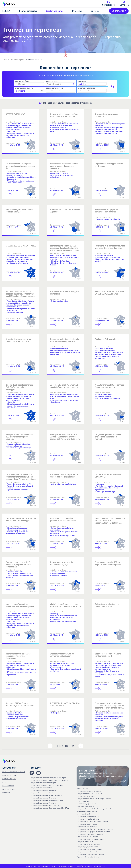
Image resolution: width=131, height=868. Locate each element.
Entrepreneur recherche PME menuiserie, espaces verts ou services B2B (18, 564)
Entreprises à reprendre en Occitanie (43, 803)
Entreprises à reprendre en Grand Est (43, 790)
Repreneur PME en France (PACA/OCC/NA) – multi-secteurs (20, 704)
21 (73, 746)
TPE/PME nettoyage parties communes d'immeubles (107, 211)
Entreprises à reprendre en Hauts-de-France (46, 795)
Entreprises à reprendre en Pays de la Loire (45, 805)
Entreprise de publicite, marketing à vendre (92, 821)
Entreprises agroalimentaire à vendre (90, 834)
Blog (4, 782)
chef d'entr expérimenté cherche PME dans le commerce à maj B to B (65, 605)
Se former (96, 11)
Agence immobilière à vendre (87, 806)
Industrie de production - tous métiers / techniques (108, 605)
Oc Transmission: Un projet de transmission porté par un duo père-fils (21, 166)
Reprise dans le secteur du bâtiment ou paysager (62, 563)
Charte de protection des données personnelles (42, 866)
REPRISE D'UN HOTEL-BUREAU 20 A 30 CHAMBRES (65, 704)
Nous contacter (8, 786)
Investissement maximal (24, 88)
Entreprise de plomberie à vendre (89, 819)
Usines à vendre (82, 789)
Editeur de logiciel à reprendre (87, 826)
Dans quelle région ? (22, 81)
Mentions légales (9, 789)
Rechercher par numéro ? (87, 88)
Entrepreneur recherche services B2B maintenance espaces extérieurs (20, 437)
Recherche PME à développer (107, 339)
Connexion (6, 793)
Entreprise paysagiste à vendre (88, 847)
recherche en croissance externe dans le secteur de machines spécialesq (64, 166)
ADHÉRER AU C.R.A (119, 11)
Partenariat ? (82, 81)
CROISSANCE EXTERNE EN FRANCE (21, 246)
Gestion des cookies (66, 866)
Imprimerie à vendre (84, 814)
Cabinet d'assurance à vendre (87, 837)
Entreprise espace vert (85, 842)
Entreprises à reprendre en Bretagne (43, 783)
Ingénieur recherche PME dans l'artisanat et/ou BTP (108, 655)
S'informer (77, 11)
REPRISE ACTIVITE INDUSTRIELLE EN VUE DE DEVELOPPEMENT (110, 293)
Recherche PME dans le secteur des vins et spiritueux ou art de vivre (110, 247)
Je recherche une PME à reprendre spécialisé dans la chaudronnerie (65, 386)
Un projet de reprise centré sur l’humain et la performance (19, 340)
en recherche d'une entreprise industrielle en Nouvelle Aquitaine (20, 605)
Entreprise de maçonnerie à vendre (89, 849)
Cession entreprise (55, 11)
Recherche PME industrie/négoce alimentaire (64, 293)
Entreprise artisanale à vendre (87, 852)
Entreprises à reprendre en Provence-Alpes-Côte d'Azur (50, 808)
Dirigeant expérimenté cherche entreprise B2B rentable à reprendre (108, 437)
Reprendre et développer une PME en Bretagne (109, 165)
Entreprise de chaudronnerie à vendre (90, 854)
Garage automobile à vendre (87, 811)
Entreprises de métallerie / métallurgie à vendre (94, 799)
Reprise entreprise (28, 11)
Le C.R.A (6, 11)
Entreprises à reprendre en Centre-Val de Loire (47, 785)
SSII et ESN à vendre (84, 801)
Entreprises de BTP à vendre (87, 796)
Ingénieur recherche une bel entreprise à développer (62, 655)
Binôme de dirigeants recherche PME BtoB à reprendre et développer (19, 387)
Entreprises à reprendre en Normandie (44, 798)
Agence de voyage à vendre (86, 804)
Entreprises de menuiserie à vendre (89, 794)
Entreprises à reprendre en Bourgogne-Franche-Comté (49, 780)
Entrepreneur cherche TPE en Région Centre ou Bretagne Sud (108, 563)
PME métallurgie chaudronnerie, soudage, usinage (19, 211)
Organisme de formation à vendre (89, 857)
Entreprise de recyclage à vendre (88, 844)
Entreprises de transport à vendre (89, 791)
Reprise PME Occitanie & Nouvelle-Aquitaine (65, 211)
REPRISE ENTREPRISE (15, 114)
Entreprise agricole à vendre (87, 824)
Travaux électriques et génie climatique (107, 115)
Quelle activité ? (52, 81)
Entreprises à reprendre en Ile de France (44, 793)
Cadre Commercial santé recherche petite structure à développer (21, 519)
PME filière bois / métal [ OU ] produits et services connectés (63, 519)
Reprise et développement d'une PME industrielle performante (64, 115)
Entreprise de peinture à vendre (88, 816)
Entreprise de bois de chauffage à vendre (91, 839)
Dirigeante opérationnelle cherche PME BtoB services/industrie (65, 340)
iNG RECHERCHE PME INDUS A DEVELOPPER (108, 476)
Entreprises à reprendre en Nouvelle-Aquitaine (47, 800)
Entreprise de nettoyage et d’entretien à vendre (93, 832)
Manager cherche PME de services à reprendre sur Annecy (109, 386)
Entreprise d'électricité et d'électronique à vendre (94, 809)
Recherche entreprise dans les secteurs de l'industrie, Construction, (19, 656)
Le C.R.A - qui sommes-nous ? (14, 772)
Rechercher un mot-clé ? (55, 88)
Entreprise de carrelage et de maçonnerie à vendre (95, 829)
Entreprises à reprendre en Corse (42, 788)
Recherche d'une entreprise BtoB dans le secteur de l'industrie (64, 476)
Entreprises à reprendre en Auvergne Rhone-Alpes (48, 778)
